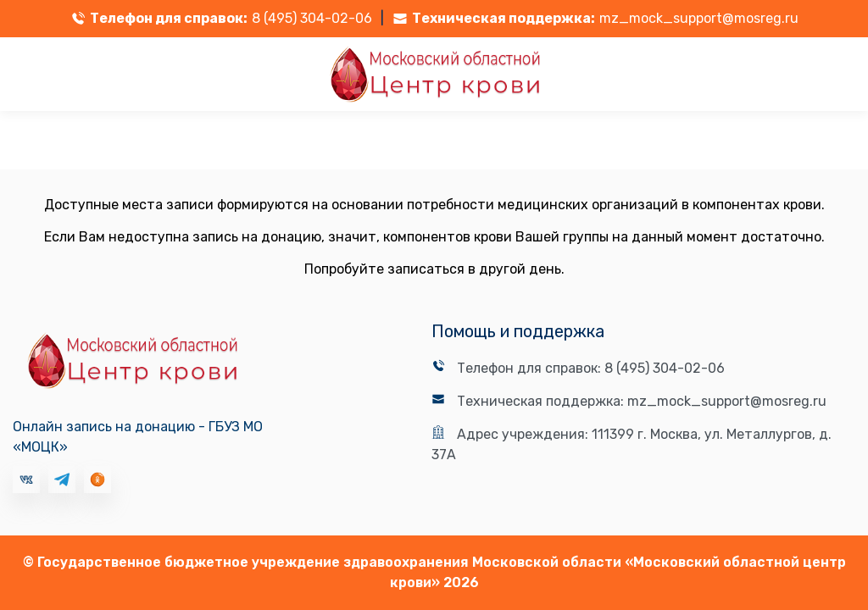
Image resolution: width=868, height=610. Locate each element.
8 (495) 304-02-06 (312, 18)
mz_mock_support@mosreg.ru (699, 18)
